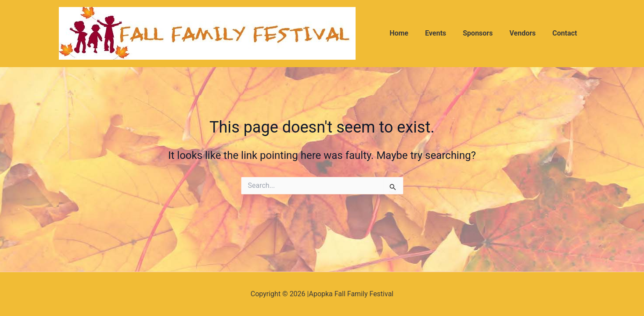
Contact (566, 33)
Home (411, 33)
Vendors (526, 33)
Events (445, 33)
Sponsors (484, 33)
